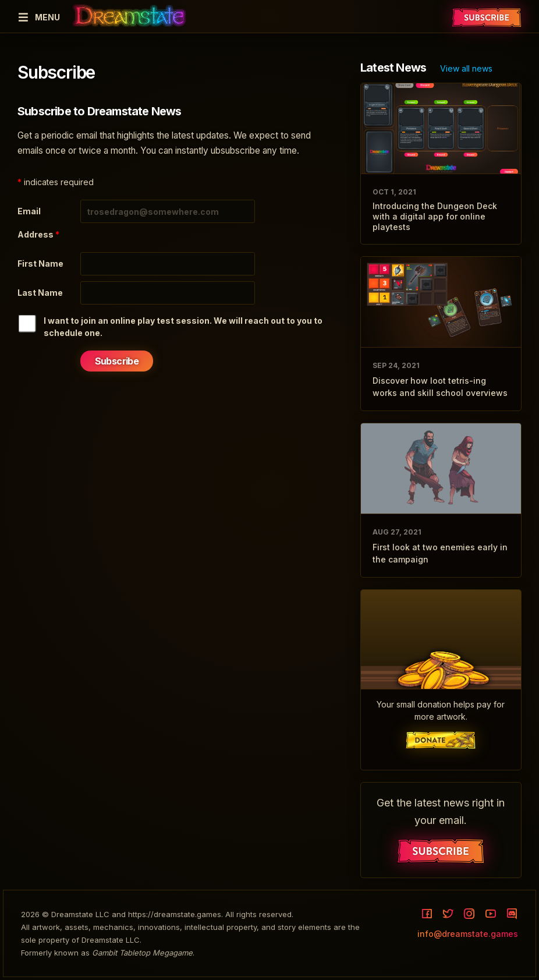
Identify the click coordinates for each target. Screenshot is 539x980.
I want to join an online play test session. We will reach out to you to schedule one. (183, 327)
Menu (39, 17)
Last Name (40, 293)
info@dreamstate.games (468, 934)
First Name (40, 263)
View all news (466, 68)
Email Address (38, 223)
